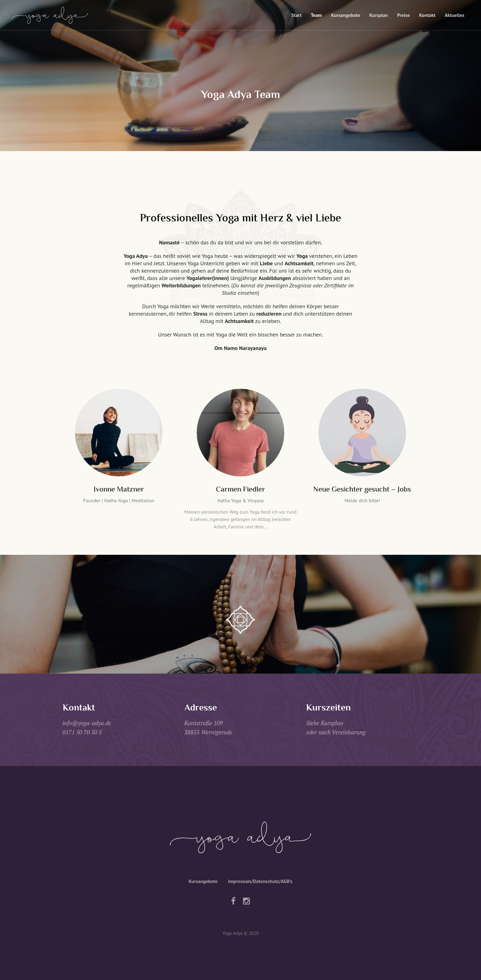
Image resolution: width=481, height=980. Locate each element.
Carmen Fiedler (240, 490)
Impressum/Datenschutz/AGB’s (260, 881)
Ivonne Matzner (119, 490)
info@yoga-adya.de (87, 723)
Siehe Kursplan (325, 723)
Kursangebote (203, 881)
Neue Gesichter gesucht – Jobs (362, 490)
